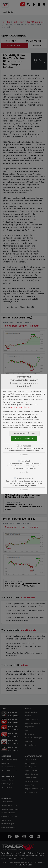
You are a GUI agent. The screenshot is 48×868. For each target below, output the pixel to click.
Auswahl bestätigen (24, 434)
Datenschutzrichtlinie (20, 407)
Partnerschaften (25, 479)
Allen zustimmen (24, 438)
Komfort (25, 461)
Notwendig (25, 446)
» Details (24, 455)
